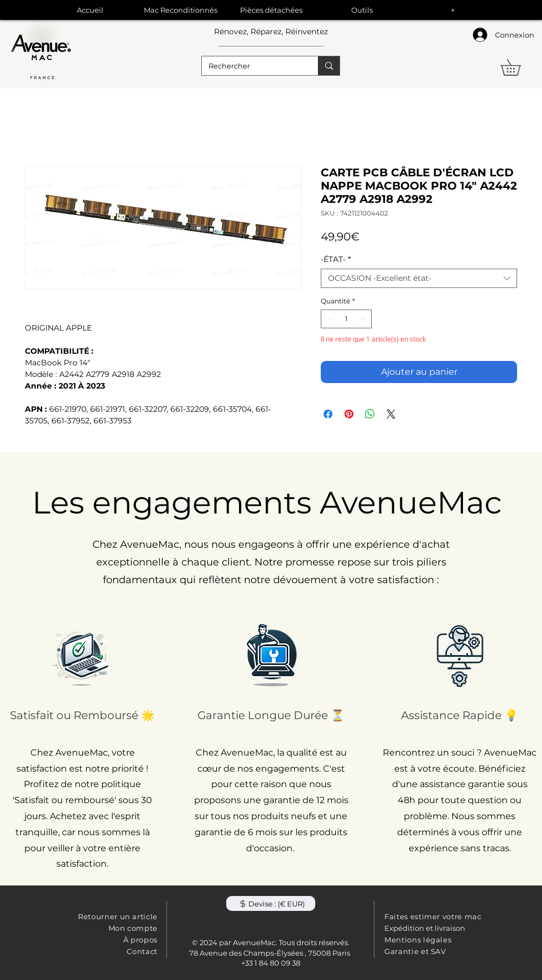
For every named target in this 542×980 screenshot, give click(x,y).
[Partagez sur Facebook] (328, 414)
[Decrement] (329, 319)
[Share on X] (391, 414)
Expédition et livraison (425, 928)
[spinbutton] (346, 319)
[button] (518, 67)
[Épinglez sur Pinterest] (349, 414)
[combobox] (419, 278)
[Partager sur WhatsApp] (370, 414)
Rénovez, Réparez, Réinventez (271, 32)
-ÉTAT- (336, 260)
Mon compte (133, 928)
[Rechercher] (252, 66)
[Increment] (364, 319)
